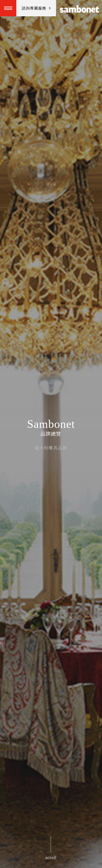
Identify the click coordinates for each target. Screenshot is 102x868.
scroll (51, 858)
